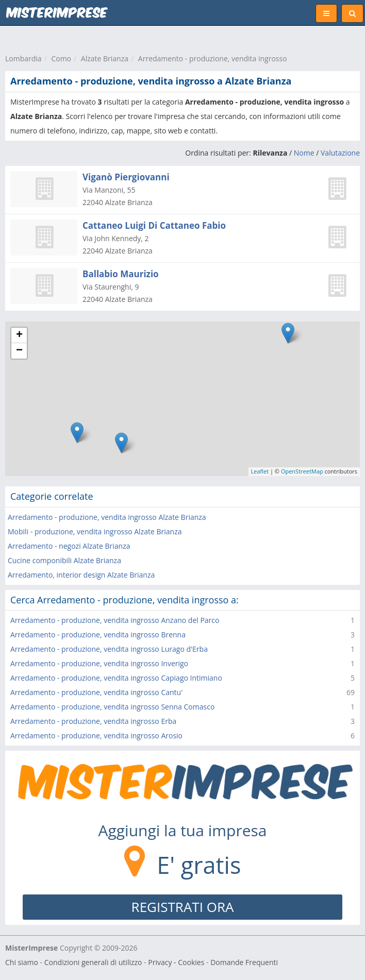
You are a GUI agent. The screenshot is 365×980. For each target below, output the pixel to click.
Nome (304, 153)
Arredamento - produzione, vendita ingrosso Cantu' (96, 692)
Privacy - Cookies (176, 962)
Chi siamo (22, 962)
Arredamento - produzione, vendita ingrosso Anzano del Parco (115, 620)
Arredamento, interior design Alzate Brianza (81, 575)
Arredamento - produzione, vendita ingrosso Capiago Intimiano (116, 678)
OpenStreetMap (302, 471)
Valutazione (340, 153)
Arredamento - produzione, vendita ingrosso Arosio (96, 736)
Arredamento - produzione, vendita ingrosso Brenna (98, 635)
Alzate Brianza (105, 58)
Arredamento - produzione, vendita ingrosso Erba (93, 721)
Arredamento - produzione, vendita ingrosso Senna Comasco (112, 707)
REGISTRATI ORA (183, 907)
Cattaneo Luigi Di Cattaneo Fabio (154, 225)
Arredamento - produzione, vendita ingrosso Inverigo (99, 663)
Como (61, 58)
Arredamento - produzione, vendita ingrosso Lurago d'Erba (109, 649)
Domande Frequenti (244, 962)
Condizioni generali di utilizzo (93, 962)
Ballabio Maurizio (121, 274)
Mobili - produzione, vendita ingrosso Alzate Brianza (95, 531)
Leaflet (260, 471)
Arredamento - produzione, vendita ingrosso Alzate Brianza (107, 517)
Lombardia (23, 58)
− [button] (19, 351)
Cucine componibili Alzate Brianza (64, 560)
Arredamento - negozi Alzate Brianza (69, 546)
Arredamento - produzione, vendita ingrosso (213, 58)
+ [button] (19, 335)
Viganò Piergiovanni (126, 177)
